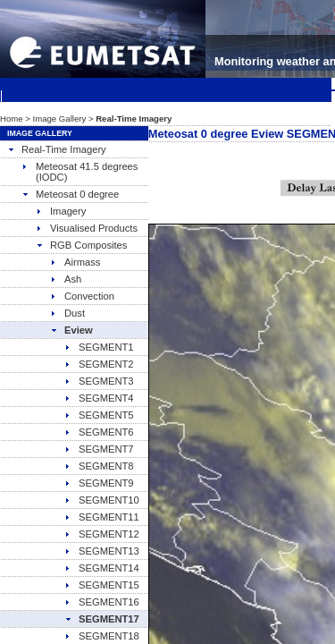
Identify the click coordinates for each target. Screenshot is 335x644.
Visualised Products (87, 228)
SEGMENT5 (99, 415)
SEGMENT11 (102, 517)
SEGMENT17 (102, 619)
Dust (67, 313)
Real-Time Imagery (57, 149)
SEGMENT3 (99, 381)
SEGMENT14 (102, 568)
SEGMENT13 (102, 551)
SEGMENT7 (99, 449)
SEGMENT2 (99, 364)
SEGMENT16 (102, 602)
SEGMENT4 (99, 398)
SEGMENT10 (102, 500)
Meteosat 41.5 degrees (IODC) (80, 172)
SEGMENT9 (99, 483)
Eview (71, 330)
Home (12, 119)
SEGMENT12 (102, 534)
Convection (82, 296)
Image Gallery (60, 119)
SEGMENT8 (99, 466)
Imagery (61, 211)
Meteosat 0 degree (70, 194)
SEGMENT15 (102, 585)
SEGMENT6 (99, 432)
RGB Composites (81, 245)
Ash (66, 279)
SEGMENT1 (99, 347)
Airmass (75, 262)
